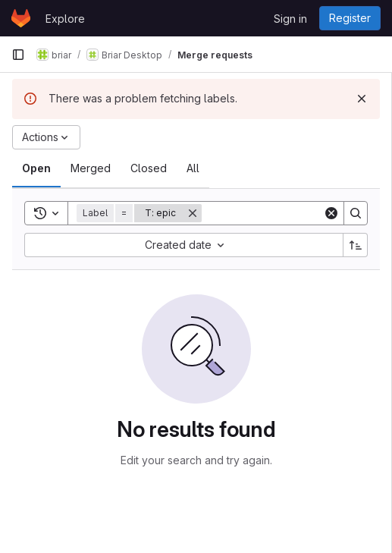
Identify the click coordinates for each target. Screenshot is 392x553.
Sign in (290, 19)
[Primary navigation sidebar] (18, 55)
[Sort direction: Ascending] (356, 245)
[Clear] (331, 213)
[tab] (36, 168)
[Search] (296, 213)
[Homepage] (21, 18)
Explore (65, 19)
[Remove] (193, 213)
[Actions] (46, 137)
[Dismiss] (362, 99)
